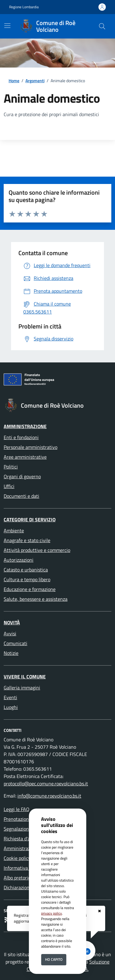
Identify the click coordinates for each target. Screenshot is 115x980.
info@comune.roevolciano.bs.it (49, 796)
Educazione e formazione (30, 589)
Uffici (9, 486)
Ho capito (54, 959)
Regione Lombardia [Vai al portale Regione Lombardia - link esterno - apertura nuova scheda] (24, 7)
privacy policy (52, 913)
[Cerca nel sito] (102, 26)
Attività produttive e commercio (37, 550)
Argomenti (35, 81)
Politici (11, 467)
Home (14, 81)
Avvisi (10, 633)
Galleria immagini (22, 688)
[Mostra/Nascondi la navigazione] (7, 26)
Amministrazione (25, 426)
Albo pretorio (17, 878)
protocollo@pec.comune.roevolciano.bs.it (46, 784)
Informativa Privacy (24, 868)
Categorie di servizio (30, 519)
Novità (12, 622)
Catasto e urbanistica (26, 570)
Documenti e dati (21, 496)
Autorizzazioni (19, 560)
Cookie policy (17, 858)
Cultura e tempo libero (27, 579)
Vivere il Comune (25, 677)
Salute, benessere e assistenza (36, 599)
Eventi (10, 697)
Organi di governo (22, 476)
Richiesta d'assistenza (27, 839)
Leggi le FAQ (17, 809)
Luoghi (11, 707)
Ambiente (14, 530)
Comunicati (15, 643)
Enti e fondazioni (21, 437)
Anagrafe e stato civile (27, 540)
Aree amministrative (25, 457)
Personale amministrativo (31, 447)
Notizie (11, 653)
